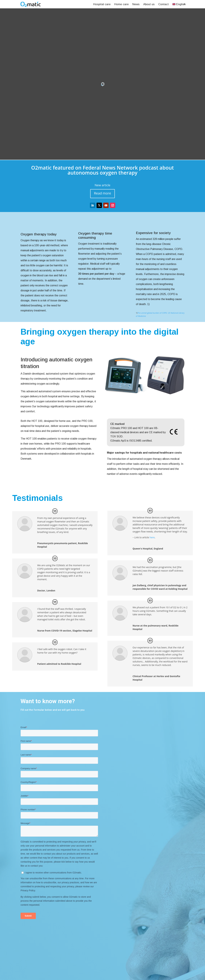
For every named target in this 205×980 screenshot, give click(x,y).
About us (149, 4)
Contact (163, 4)
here (152, 537)
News (136, 4)
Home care (121, 4)
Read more (102, 193)
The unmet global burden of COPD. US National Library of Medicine (160, 314)
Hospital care (102, 4)
